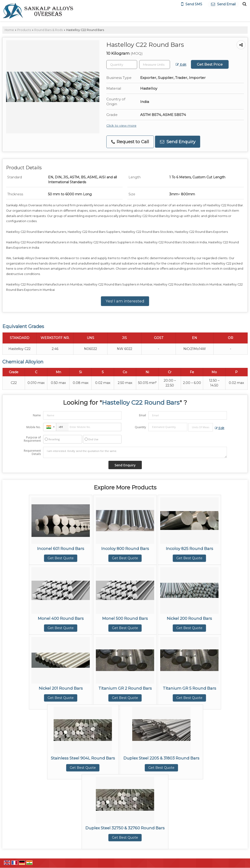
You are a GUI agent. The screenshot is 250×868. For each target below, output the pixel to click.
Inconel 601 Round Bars (61, 549)
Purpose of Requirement (32, 439)
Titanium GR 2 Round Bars (125, 688)
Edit (181, 64)
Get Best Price (210, 64)
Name (37, 415)
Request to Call (130, 142)
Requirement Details (32, 452)
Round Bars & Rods (49, 30)
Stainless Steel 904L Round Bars (83, 758)
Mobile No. (34, 427)
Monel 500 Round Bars (125, 618)
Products (24, 30)
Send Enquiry (178, 142)
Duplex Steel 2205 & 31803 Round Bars (161, 758)
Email (142, 415)
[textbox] (155, 64)
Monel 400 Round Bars (61, 618)
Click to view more (121, 125)
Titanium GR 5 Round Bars (189, 688)
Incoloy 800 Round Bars (125, 549)
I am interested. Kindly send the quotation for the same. (135, 452)
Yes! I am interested (125, 301)
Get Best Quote (61, 558)
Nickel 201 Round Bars (61, 688)
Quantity (140, 427)
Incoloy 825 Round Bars (189, 549)
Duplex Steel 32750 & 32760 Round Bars (125, 828)
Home (9, 30)
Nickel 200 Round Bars (189, 618)
